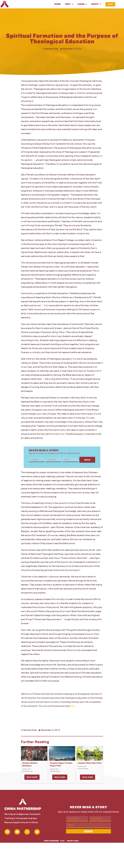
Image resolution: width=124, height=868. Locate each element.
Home (57, 4)
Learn (82, 4)
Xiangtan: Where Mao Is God (90, 763)
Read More (32, 777)
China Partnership (51, 841)
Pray (69, 4)
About (96, 4)
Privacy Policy (73, 841)
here (72, 706)
